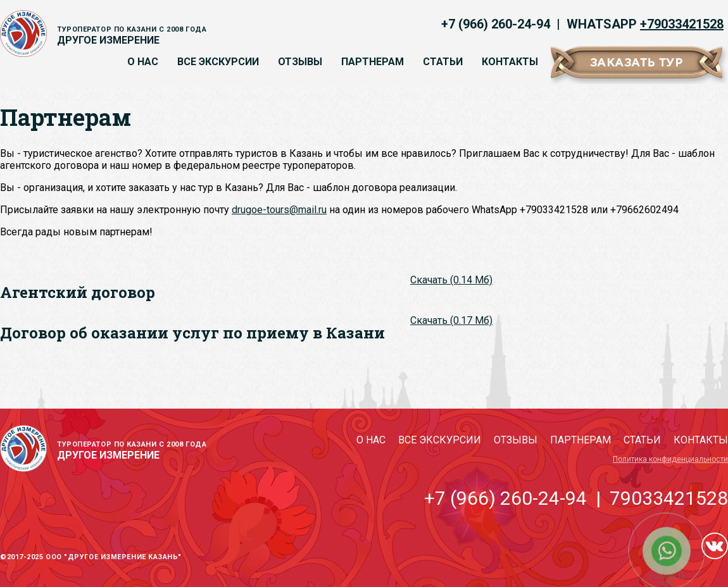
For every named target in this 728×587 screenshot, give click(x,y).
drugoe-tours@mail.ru (279, 210)
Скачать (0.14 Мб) (451, 280)
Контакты (510, 62)
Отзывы (300, 62)
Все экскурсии (218, 62)
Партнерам (373, 62)
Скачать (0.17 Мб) (451, 320)
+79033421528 (682, 24)
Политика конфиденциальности (670, 459)
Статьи (443, 62)
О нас (143, 62)
